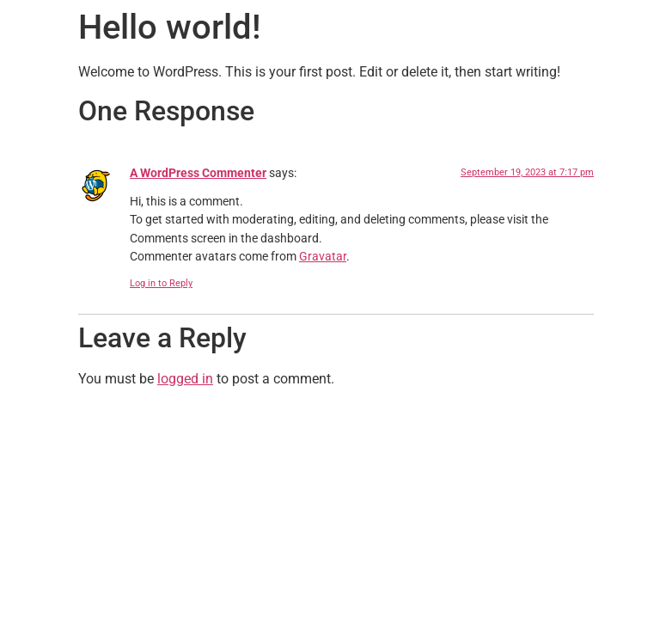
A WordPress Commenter (198, 173)
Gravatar (323, 257)
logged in (185, 379)
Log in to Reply (161, 283)
